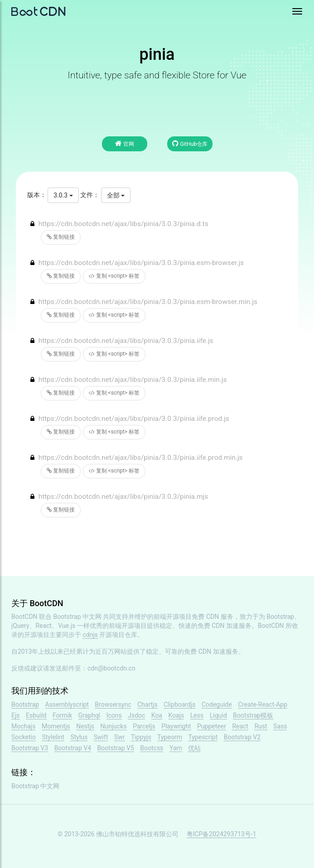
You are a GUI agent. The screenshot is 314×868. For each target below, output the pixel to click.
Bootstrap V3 (30, 748)
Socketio (24, 737)
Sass (280, 726)
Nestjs (85, 726)
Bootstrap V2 (242, 737)
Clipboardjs (179, 704)
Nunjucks (113, 726)
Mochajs (23, 726)
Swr (120, 737)
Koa (157, 715)
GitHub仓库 (190, 143)
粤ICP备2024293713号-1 (222, 834)
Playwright (176, 726)
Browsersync (113, 704)
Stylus (79, 737)
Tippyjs (141, 737)
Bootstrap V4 (73, 748)
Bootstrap (25, 704)
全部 (116, 195)
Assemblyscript (67, 704)
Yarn (176, 748)
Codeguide (217, 704)
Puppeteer (212, 726)
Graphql (89, 715)
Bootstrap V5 (116, 748)
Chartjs (147, 704)
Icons (114, 715)
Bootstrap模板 (253, 715)
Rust (261, 726)
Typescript (203, 737)
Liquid (218, 715)
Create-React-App (263, 704)
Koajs (176, 715)
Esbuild (36, 715)
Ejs (16, 715)
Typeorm (170, 737)
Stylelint (53, 737)
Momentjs (56, 726)
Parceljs (144, 726)
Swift (101, 737)
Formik (62, 715)
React (240, 726)
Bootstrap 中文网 (78, 617)
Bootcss (152, 748)
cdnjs (90, 635)
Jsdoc (136, 715)
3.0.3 (63, 195)
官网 (125, 143)
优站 (194, 748)
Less (197, 715)
